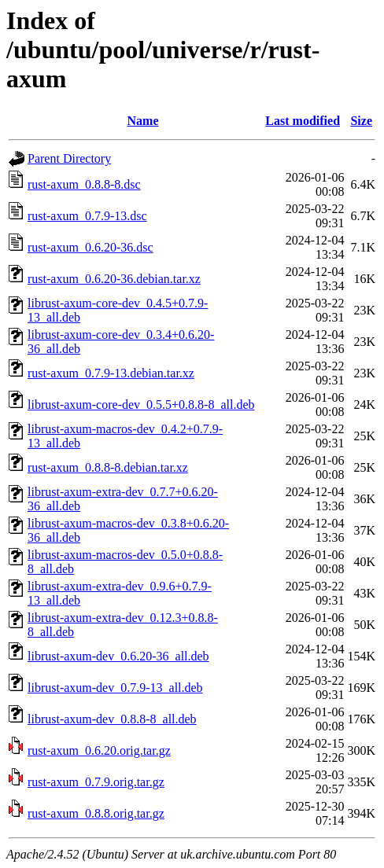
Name (143, 121)
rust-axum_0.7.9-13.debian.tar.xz (111, 373)
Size (361, 121)
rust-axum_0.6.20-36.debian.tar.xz (114, 279)
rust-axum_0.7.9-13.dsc (87, 216)
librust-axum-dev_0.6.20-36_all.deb (118, 656)
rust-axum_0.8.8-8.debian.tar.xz (108, 467)
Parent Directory (69, 158)
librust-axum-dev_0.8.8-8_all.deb (112, 719)
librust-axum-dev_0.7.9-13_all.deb (115, 688)
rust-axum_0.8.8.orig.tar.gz (96, 813)
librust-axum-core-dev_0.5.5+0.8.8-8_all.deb (141, 405)
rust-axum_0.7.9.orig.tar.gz (96, 782)
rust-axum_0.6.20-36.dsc (90, 247)
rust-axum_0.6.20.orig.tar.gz (99, 750)
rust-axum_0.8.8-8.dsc (84, 184)
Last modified (303, 121)
